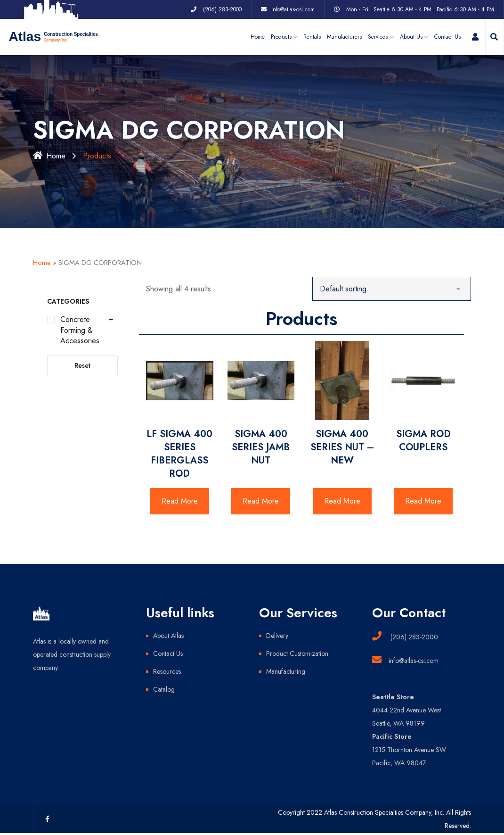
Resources (167, 671)
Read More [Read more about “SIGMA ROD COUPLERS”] (423, 501)
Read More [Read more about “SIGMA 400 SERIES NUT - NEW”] (342, 501)
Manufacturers (344, 37)
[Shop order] (392, 289)
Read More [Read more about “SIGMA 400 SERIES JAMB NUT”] (261, 501)
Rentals (312, 37)
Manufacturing (286, 671)
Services (378, 37)
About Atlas (168, 636)
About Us (411, 37)
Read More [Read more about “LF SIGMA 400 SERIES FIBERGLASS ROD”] (180, 501)
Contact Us (447, 37)
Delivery (277, 636)
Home (258, 37)
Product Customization (297, 653)
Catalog (164, 689)
